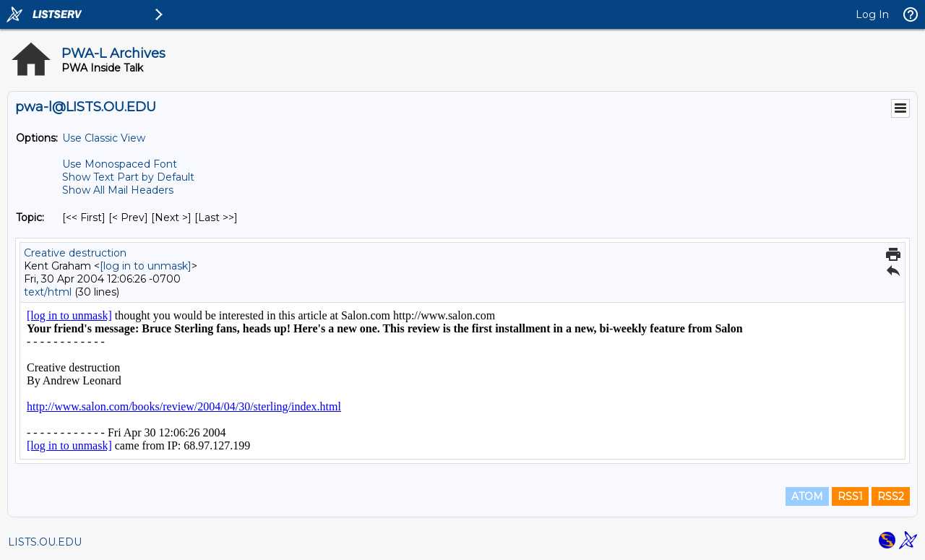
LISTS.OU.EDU (45, 542)
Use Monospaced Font (120, 164)
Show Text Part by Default (128, 177)
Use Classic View (104, 138)
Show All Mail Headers (118, 190)
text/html (48, 292)
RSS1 (850, 496)
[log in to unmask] (146, 266)
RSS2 (891, 496)
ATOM (807, 496)
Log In (872, 14)
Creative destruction (75, 253)
